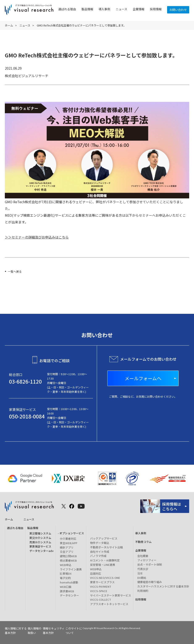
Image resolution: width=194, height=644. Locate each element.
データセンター (69, 595)
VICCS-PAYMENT (101, 587)
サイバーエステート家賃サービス (111, 595)
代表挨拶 (143, 569)
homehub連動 (69, 582)
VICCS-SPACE (99, 591)
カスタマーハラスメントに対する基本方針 (163, 586)
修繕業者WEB (68, 560)
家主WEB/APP (69, 543)
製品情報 (87, 9)
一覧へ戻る (15, 271)
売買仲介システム (40, 542)
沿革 (140, 573)
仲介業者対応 (68, 539)
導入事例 (104, 9)
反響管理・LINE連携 (103, 565)
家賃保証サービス (40, 546)
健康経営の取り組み (150, 582)
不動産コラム (143, 542)
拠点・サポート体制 (150, 564)
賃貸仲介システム (40, 538)
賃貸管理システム (40, 533)
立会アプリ (67, 552)
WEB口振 (66, 587)
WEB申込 (66, 565)
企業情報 (139, 9)
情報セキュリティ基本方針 (54, 631)
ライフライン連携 (71, 569)
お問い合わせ (178, 10)
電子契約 (65, 578)
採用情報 (156, 9)
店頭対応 (96, 573)
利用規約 (143, 591)
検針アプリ (67, 547)
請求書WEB (67, 591)
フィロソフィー (147, 560)
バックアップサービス (104, 538)
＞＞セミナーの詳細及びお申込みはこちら (37, 237)
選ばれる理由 (67, 9)
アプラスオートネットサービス (109, 604)
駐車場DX (66, 573)
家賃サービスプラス (102, 582)
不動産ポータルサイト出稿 (106, 547)
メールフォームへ (143, 378)
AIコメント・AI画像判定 (105, 560)
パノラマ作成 (98, 556)
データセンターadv (41, 551)
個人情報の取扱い (35, 631)
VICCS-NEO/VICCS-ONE (105, 578)
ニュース (121, 9)
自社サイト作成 (100, 552)
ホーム (9, 25)
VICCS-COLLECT (101, 600)
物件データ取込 (100, 543)
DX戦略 (142, 578)
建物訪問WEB (68, 556)
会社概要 (143, 556)
